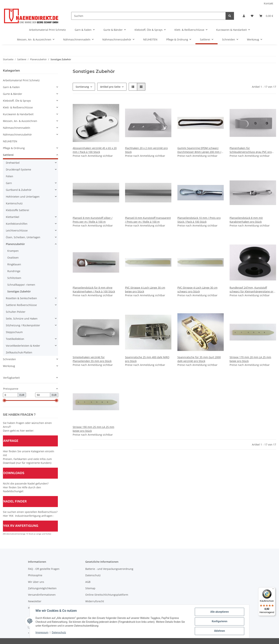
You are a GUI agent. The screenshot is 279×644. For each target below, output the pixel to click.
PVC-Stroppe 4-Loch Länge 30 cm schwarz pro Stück (197, 289)
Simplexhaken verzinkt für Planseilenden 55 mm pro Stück (92, 359)
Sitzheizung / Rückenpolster (23, 325)
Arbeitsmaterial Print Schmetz (21, 80)
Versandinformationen (42, 595)
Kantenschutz (14, 203)
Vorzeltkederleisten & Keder (23, 346)
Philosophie (35, 575)
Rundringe (14, 271)
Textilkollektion (15, 339)
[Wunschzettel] (252, 16)
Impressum (42, 633)
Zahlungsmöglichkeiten (42, 588)
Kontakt (268, 3)
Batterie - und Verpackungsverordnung (109, 569)
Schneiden (9, 359)
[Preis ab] (10, 395)
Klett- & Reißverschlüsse (18, 107)
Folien (10, 176)
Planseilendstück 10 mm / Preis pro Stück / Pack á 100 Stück (199, 220)
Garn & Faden (11, 87)
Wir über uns (36, 582)
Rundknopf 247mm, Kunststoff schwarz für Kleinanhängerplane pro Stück (252, 290)
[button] (244, 16)
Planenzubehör (15, 244)
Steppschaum (14, 332)
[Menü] (273, 590)
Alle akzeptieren (219, 612)
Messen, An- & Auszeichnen (20, 121)
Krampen (13, 251)
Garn (9, 183)
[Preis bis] (43, 395)
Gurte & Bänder (13, 94)
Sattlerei (8, 155)
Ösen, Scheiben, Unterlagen (23, 237)
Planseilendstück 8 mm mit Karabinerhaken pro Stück (246, 220)
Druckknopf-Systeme (18, 169)
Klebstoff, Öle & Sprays (17, 101)
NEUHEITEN (10, 141)
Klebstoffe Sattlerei (17, 210)
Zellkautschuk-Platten (19, 352)
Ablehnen (219, 631)
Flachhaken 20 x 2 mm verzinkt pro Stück (146, 150)
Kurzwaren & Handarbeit (18, 114)
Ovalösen (13, 258)
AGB (88, 582)
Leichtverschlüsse (17, 230)
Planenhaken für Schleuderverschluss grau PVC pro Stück (251, 150)
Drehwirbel (13, 163)
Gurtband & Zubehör (19, 190)
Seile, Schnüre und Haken (22, 319)
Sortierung (82, 87)
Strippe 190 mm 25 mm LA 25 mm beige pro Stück (93, 429)
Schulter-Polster (16, 312)
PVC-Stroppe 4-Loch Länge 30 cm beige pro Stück (145, 289)
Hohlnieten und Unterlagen (23, 197)
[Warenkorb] (266, 16)
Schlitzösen (14, 278)
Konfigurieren (219, 621)
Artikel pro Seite (110, 87)
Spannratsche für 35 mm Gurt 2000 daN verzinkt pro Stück (199, 359)
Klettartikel (13, 217)
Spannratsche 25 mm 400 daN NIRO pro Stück (147, 359)
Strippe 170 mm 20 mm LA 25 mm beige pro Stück (250, 359)
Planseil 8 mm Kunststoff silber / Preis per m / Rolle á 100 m (93, 220)
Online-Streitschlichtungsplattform (107, 595)
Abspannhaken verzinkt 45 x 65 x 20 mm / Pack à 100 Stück (95, 150)
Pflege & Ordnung (14, 148)
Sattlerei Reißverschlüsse (21, 305)
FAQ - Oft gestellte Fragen (44, 569)
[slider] (4, 401)
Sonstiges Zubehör (19, 291)
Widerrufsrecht (95, 601)
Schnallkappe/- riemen (21, 285)
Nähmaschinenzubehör (17, 134)
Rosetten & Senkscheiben (21, 298)
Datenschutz (59, 633)
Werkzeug (9, 366)
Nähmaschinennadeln (17, 128)
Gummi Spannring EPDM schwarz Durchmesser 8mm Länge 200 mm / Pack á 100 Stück (199, 150)
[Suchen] (148, 16)
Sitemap (90, 588)
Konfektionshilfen (17, 224)
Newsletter (35, 601)
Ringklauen (14, 264)
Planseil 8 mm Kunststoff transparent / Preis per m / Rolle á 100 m (148, 220)
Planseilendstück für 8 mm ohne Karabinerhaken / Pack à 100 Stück (94, 289)
